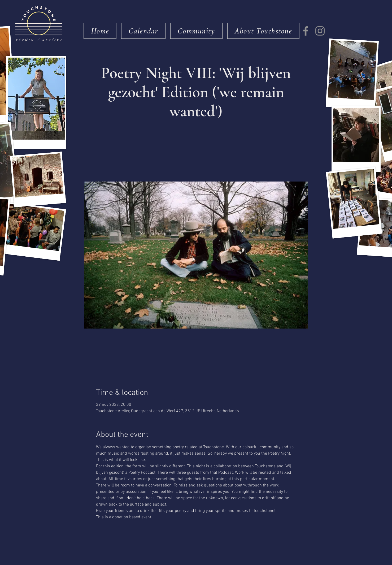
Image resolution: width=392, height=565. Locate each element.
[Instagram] (320, 31)
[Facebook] (306, 31)
